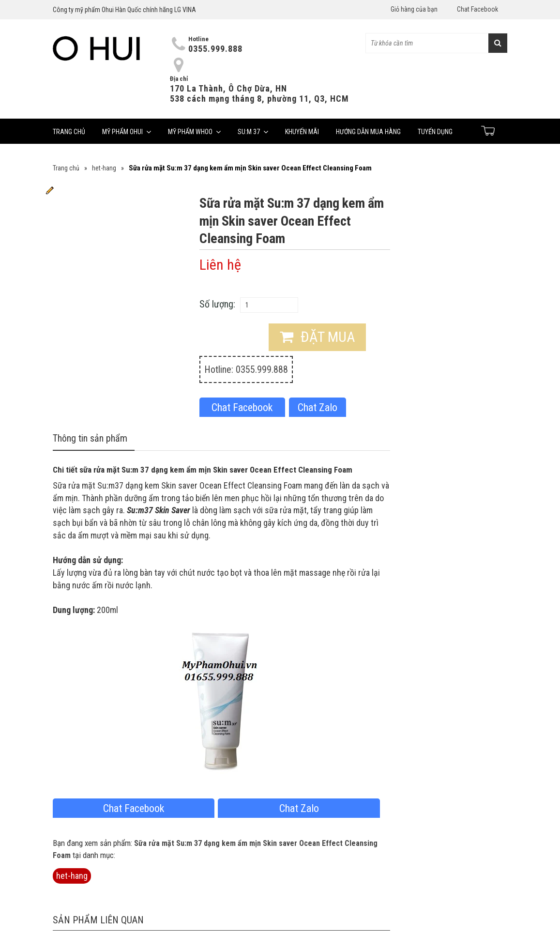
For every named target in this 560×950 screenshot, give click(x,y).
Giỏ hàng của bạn (414, 9)
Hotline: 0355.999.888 (246, 369)
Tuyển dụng (435, 132)
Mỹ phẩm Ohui (127, 132)
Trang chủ (69, 132)
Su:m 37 (253, 132)
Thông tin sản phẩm (90, 438)
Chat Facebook (477, 9)
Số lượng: (217, 304)
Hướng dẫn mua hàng (368, 132)
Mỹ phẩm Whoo (194, 132)
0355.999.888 (215, 49)
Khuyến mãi (302, 132)
